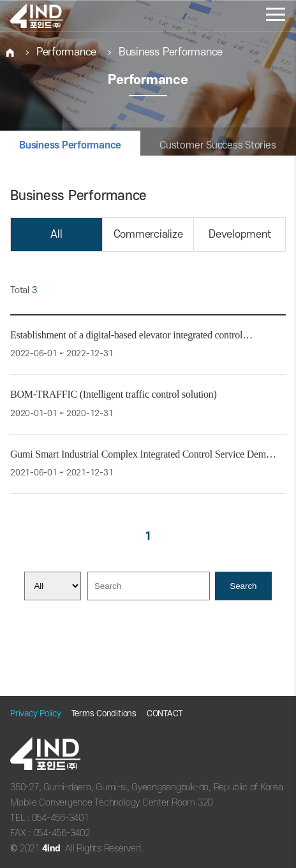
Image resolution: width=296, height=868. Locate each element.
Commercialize (148, 235)
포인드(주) (51, 16)
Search (243, 586)
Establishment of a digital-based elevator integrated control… (131, 335)
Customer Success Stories (218, 145)
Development (240, 235)
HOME (10, 53)
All (56, 235)
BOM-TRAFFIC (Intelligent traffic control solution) (114, 394)
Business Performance (171, 52)
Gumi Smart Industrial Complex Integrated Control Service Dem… (143, 454)
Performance (66, 52)
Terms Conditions (104, 713)
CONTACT (165, 713)
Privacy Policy (36, 713)
